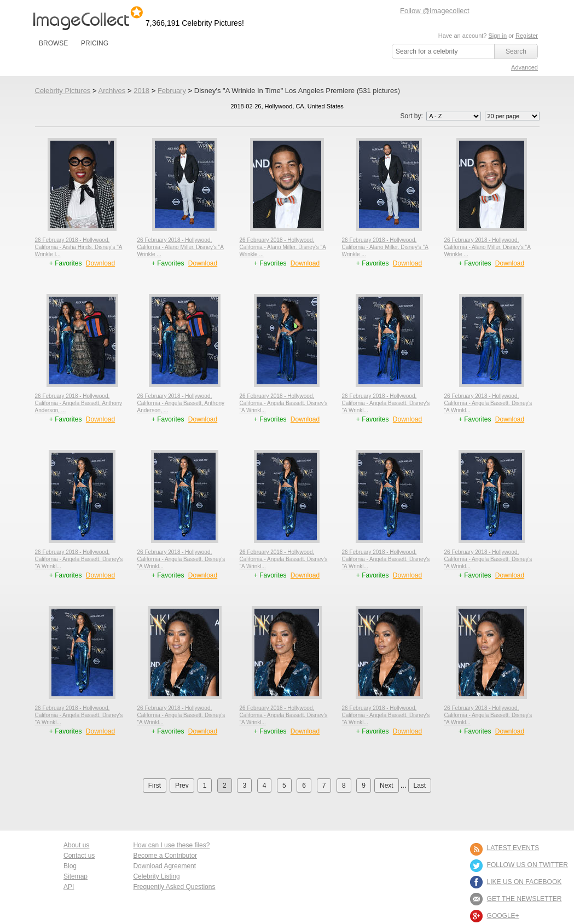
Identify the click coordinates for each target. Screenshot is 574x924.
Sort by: (441, 116)
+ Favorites (66, 263)
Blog (70, 866)
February (172, 91)
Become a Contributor (165, 856)
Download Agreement (164, 866)
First (155, 786)
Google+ (503, 916)
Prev (182, 786)
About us (76, 845)
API (69, 887)
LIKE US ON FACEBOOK (524, 882)
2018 (141, 91)
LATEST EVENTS (513, 848)
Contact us (79, 856)
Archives (112, 91)
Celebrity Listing (156, 876)
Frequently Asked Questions (174, 887)
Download (100, 263)
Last (420, 786)
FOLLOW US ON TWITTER (527, 865)
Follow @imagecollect (435, 11)
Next (387, 786)
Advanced (524, 67)
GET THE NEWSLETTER (524, 899)
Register (527, 36)
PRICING (95, 43)
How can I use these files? (171, 845)
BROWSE (53, 43)
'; (454, 116)
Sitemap (76, 876)
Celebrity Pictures (63, 91)
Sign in (497, 36)
